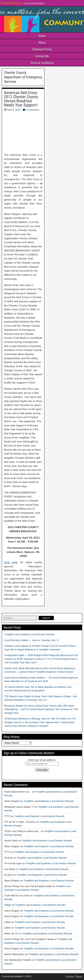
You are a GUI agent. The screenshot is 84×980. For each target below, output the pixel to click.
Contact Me (42, 56)
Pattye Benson (11, 3)
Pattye (8, 905)
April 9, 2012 (14, 110)
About (42, 43)
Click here (11, 562)
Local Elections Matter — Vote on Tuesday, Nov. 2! (32, 640)
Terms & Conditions (42, 63)
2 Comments (32, 110)
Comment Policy (42, 49)
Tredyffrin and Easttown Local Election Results (29, 634)
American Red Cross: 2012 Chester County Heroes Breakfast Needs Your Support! (21, 99)
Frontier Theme (74, 977)
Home (42, 36)
